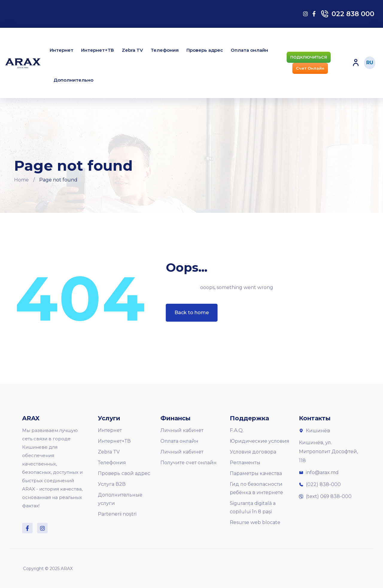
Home (21, 180)
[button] (309, 57)
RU (370, 63)
